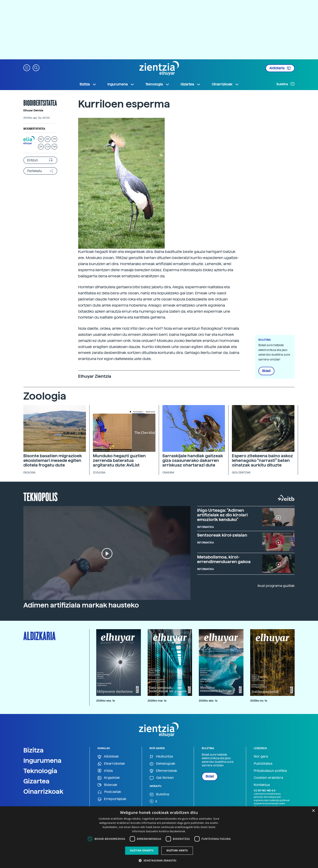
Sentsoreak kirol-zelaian (222, 535)
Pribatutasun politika (270, 771)
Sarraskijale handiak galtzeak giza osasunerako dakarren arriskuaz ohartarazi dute (193, 460)
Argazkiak (109, 778)
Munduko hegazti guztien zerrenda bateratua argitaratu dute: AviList (119, 460)
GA (54, 147)
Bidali (266, 371)
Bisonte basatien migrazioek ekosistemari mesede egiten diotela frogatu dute (53, 460)
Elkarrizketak (111, 764)
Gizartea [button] (191, 84)
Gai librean (162, 778)
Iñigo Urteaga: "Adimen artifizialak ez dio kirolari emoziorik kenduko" (222, 515)
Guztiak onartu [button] (142, 850)
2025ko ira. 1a (259, 701)
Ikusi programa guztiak (276, 586)
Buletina (286, 84)
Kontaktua (262, 785)
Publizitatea (263, 764)
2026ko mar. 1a (157, 701)
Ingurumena (42, 760)
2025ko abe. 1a (208, 701)
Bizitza (33, 750)
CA (48, 147)
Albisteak (108, 757)
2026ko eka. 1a (106, 701)
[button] (27, 67)
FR (54, 139)
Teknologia (40, 771)
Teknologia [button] (157, 84)
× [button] (313, 811)
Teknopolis (41, 496)
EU (41, 139)
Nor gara (261, 756)
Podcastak (109, 792)
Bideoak (107, 785)
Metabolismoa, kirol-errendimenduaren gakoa (224, 559)
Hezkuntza (161, 757)
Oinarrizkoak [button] (225, 84)
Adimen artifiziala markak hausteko (81, 605)
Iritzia (105, 771)
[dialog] (159, 837)
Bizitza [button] (88, 84)
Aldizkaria (280, 68)
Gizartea (36, 781)
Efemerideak (163, 771)
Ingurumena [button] (121, 84)
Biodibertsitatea (34, 129)
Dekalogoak (162, 764)
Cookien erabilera (268, 778)
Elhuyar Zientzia (33, 110)
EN (41, 147)
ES (48, 139)
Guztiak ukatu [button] (177, 850)
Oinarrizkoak (43, 791)
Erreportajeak (112, 799)
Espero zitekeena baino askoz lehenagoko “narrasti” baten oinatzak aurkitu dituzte (262, 460)
